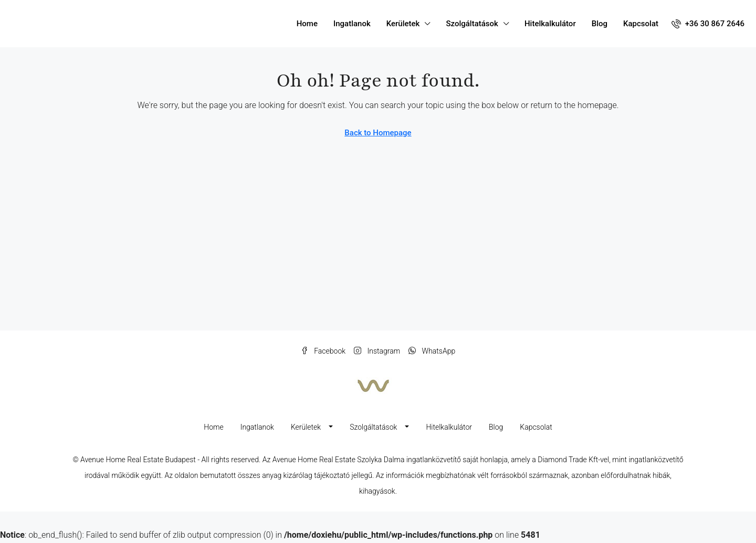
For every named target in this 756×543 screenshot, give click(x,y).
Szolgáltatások (472, 24)
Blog (600, 24)
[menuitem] (708, 24)
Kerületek (403, 24)
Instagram (377, 351)
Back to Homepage (378, 133)
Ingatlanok (352, 24)
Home (307, 24)
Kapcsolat (641, 24)
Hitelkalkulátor (550, 24)
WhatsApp (432, 351)
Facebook (323, 351)
